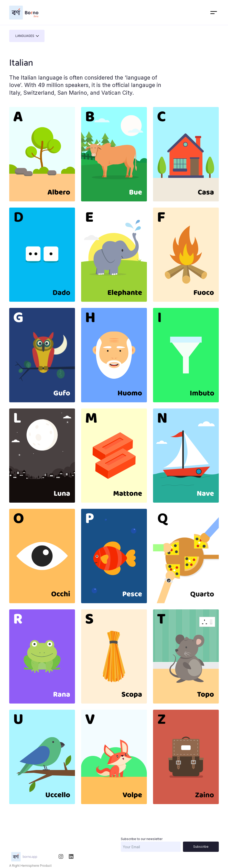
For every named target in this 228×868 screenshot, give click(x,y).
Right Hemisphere (26, 866)
